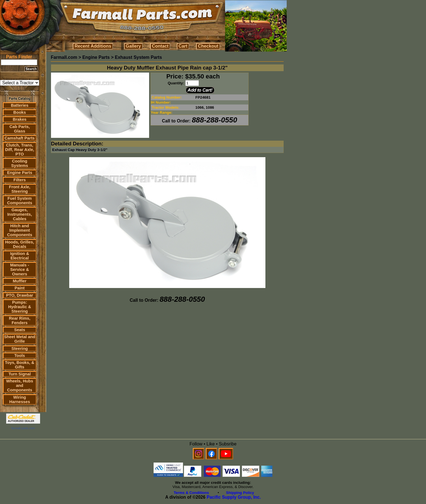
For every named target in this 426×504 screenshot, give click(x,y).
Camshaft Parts (20, 138)
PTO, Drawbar (20, 295)
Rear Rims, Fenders (20, 320)
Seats (19, 330)
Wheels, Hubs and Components (20, 385)
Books (20, 112)
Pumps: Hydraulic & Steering (19, 307)
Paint (20, 288)
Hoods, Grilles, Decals (19, 244)
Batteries (20, 105)
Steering (20, 349)
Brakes (20, 119)
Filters (20, 180)
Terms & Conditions (191, 493)
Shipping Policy (240, 493)
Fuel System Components (20, 201)
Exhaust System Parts (138, 57)
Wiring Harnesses (20, 400)
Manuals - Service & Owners (20, 270)
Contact (160, 46)
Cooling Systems (20, 163)
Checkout (208, 46)
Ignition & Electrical (20, 256)
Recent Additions (93, 46)
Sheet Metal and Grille (20, 339)
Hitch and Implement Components (20, 230)
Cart (183, 46)
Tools (20, 356)
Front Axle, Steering (20, 189)
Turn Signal (20, 374)
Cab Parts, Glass (20, 129)
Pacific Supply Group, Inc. (234, 497)
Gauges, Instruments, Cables (20, 214)
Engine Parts (20, 173)
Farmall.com (64, 57)
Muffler (20, 281)
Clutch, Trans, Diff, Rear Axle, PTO (20, 150)
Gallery (133, 46)
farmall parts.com (23, 428)
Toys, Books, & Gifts (20, 365)
